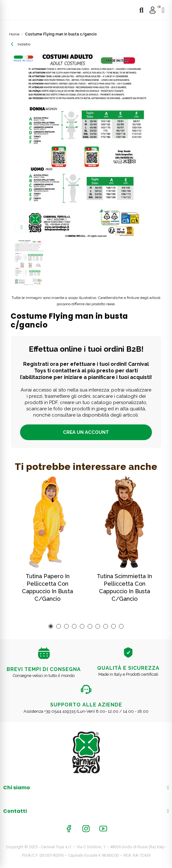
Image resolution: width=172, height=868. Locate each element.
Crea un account (86, 432)
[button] (51, 626)
